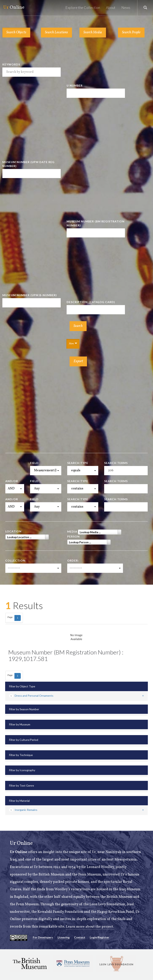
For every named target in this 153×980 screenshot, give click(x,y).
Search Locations (56, 32)
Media (72, 532)
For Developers (43, 937)
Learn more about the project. (90, 927)
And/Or (12, 481)
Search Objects (16, 32)
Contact (80, 937)
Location (13, 531)
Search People (131, 32)
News (126, 7)
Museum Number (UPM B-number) (30, 295)
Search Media (93, 32)
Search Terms (116, 463)
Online (14, 7)
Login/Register (99, 937)
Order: (73, 560)
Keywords (11, 64)
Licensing (64, 937)
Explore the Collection (83, 7)
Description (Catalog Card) (91, 302)
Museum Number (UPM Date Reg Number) (28, 164)
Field (34, 463)
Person (73, 536)
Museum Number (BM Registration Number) (96, 223)
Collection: (16, 560)
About (111, 7)
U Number (75, 85)
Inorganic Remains (23, 810)
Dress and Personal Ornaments (31, 696)
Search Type (78, 463)
